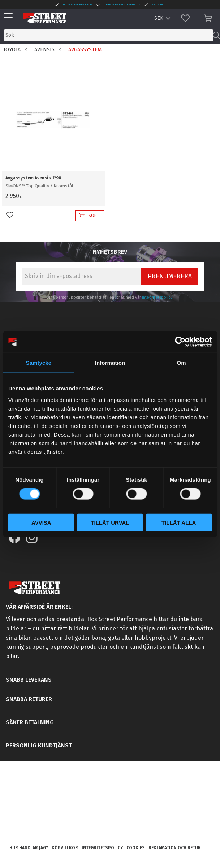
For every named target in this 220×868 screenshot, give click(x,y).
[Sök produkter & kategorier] (109, 35)
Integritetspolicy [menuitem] (102, 848)
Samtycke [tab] (38, 363)
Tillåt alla (179, 522)
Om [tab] (182, 363)
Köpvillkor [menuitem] (65, 848)
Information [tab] (110, 363)
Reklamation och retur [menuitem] (175, 848)
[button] (10, 18)
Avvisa (41, 522)
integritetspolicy (157, 297)
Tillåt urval (110, 522)
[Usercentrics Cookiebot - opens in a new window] (180, 342)
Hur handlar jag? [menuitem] (29, 848)
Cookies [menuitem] (136, 848)
